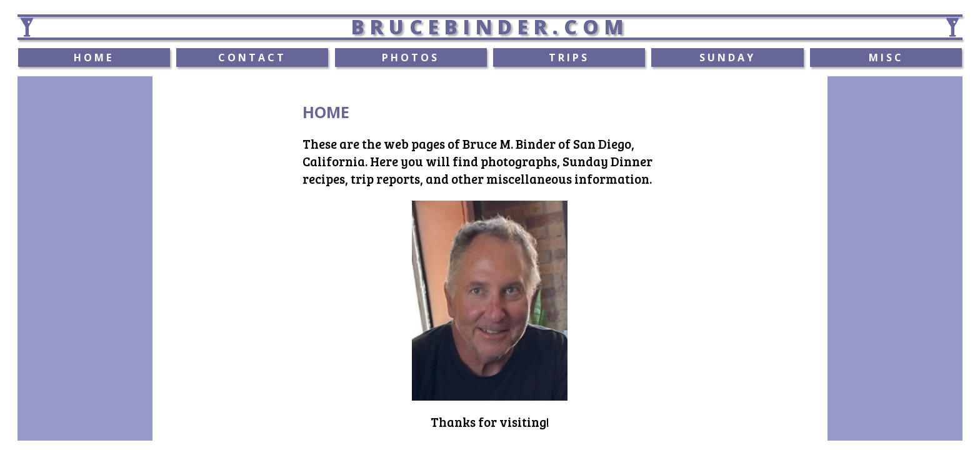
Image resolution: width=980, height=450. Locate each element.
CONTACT (252, 57)
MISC (886, 57)
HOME (94, 57)
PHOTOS (411, 57)
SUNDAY (727, 57)
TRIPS (569, 57)
